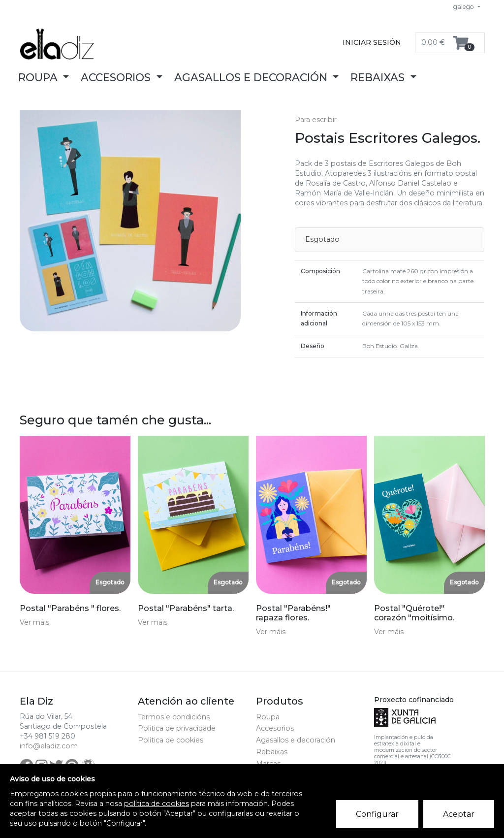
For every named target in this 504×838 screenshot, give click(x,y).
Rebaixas (272, 752)
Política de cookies (171, 740)
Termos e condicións (174, 717)
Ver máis (34, 622)
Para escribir (316, 120)
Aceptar (459, 814)
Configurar (377, 814)
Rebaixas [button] (379, 77)
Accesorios (275, 728)
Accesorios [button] (117, 77)
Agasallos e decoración (296, 740)
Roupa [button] (39, 77)
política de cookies (157, 804)
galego (464, 7)
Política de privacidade (177, 728)
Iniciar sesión (372, 42)
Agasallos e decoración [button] (252, 77)
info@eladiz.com (49, 746)
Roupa (268, 717)
